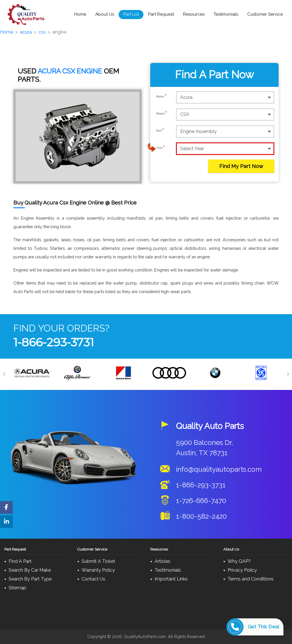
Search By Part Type (30, 579)
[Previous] (4, 374)
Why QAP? (239, 561)
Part (160, 131)
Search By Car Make (30, 570)
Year (161, 148)
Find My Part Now (241, 166)
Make (162, 97)
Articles (162, 561)
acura (26, 32)
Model (162, 114)
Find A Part (20, 561)
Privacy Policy (242, 570)
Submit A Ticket (98, 561)
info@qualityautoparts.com (219, 469)
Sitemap (17, 588)
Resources (194, 14)
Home (80, 14)
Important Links (171, 579)
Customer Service (265, 14)
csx (42, 32)
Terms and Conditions (251, 579)
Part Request (161, 14)
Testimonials (226, 14)
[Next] (288, 374)
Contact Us (93, 579)
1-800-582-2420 (201, 516)
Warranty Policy (98, 570)
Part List (131, 14)
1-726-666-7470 (201, 501)
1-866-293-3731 (54, 342)
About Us (105, 14)
